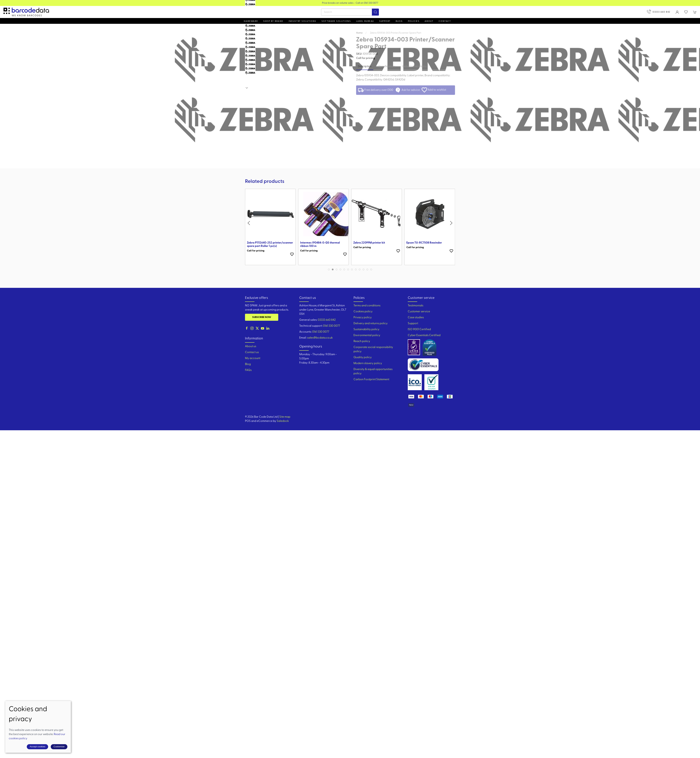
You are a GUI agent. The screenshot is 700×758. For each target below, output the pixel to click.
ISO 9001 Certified (419, 329)
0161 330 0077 (332, 326)
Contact (445, 21)
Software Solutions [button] (336, 21)
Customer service (419, 312)
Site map (285, 417)
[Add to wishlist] (292, 254)
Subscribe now (262, 317)
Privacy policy (363, 318)
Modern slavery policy (368, 363)
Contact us (252, 352)
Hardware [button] (251, 21)
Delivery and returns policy (371, 324)
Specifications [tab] (387, 67)
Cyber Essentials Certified (424, 335)
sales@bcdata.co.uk (320, 338)
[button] (686, 12)
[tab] (329, 269)
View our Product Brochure (350, 3)
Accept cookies (37, 747)
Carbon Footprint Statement (371, 380)
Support (413, 324)
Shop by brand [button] (273, 21)
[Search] (350, 12)
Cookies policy (363, 312)
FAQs (248, 370)
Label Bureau (365, 21)
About (429, 21)
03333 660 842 (659, 12)
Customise (59, 747)
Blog (399, 21)
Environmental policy (367, 335)
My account (253, 358)
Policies (414, 21)
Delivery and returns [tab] (415, 67)
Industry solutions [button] (302, 21)
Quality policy (363, 357)
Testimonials (416, 306)
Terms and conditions (367, 306)
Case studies (416, 318)
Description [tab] (365, 67)
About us (251, 346)
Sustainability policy (366, 329)
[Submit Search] (375, 12)
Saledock (283, 421)
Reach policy (362, 341)
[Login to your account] (677, 12)
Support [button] (385, 21)
